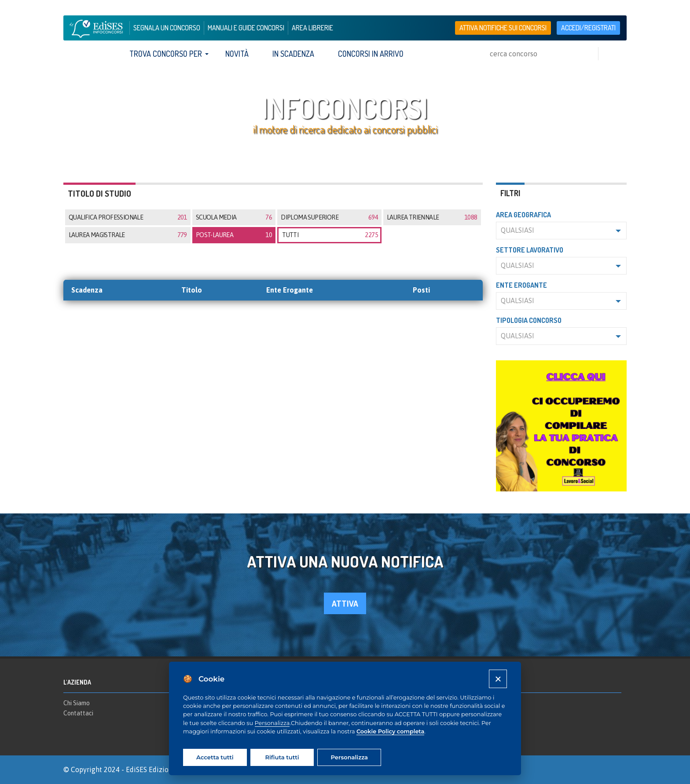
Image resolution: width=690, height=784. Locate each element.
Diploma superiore (329, 217)
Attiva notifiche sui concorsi (503, 28)
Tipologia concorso (529, 320)
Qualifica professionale (128, 217)
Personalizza (272, 723)
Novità (237, 54)
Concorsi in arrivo (371, 54)
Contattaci (78, 713)
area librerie (312, 28)
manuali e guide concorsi (246, 28)
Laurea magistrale (128, 235)
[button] (562, 231)
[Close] (498, 679)
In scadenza (293, 54)
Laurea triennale (432, 217)
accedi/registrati (588, 28)
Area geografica (523, 215)
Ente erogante (521, 285)
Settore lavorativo (530, 250)
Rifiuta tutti (282, 757)
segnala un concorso (167, 28)
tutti (330, 235)
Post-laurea (234, 235)
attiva (345, 603)
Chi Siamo (77, 703)
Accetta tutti (215, 757)
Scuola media (234, 217)
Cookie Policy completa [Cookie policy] (390, 731)
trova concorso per (166, 54)
